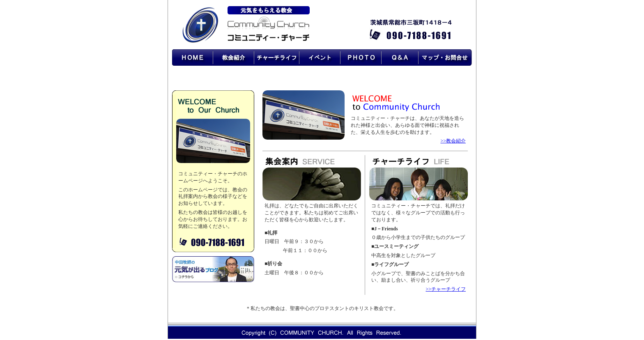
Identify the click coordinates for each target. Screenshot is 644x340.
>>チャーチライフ (446, 289)
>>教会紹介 (453, 141)
